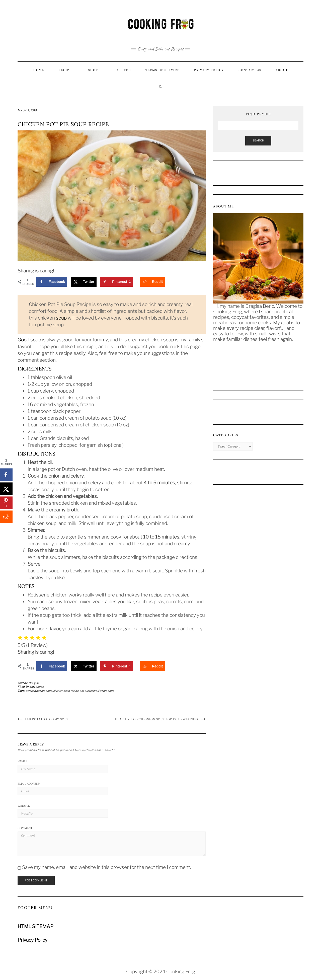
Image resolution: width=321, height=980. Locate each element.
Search (258, 140)
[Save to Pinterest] (116, 282)
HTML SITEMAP (35, 926)
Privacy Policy (209, 70)
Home (39, 70)
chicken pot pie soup (39, 691)
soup (61, 318)
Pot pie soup (106, 691)
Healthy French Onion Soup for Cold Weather (157, 719)
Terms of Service (163, 70)
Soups (39, 687)
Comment (25, 828)
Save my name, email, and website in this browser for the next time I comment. (107, 867)
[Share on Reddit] (152, 282)
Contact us (250, 70)
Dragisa (34, 683)
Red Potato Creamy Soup (47, 719)
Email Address (29, 784)
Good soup (29, 340)
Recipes (66, 70)
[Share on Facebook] (52, 282)
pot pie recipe (88, 691)
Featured (122, 70)
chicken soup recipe (66, 691)
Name (22, 761)
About (282, 70)
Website (24, 806)
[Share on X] (84, 282)
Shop (93, 70)
